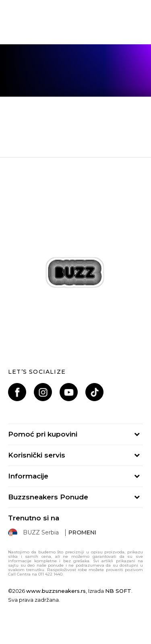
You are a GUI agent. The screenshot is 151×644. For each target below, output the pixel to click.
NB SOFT (118, 591)
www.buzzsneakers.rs (56, 591)
